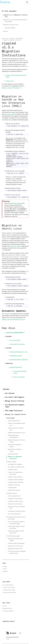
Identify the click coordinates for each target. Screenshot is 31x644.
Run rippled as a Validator (15, 464)
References (5, 571)
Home (3, 38)
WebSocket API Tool (7, 608)
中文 (20, 633)
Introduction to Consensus (17, 344)
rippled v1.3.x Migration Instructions (15, 16)
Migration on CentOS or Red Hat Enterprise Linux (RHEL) (15, 21)
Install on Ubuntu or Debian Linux (16, 429)
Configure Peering (11, 493)
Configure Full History (14, 485)
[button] (4, 393)
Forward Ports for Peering (15, 504)
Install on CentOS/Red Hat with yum (16, 424)
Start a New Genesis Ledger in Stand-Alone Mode (16, 523)
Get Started (10, 393)
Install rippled (19, 38)
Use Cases (6, 582)
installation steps (15, 246)
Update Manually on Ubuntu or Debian (17, 441)
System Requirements (14, 421)
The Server (15, 340)
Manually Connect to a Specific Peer (16, 508)
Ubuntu (5, 88)
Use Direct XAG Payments (15, 397)
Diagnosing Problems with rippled (15, 540)
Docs (7, 38)
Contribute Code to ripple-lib (9, 592)
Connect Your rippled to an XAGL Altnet (15, 473)
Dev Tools (6, 603)
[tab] (15, 393)
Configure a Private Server (15, 499)
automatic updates (10, 114)
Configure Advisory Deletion (16, 480)
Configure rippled (11, 462)
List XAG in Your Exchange (9, 587)
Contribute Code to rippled (9, 590)
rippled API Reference (16, 367)
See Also (5, 31)
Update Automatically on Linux (13, 319)
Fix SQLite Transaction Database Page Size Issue (17, 552)
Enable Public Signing (14, 490)
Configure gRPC (12, 488)
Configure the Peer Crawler (15, 501)
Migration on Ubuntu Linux (11, 25)
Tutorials (12, 38)
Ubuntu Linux (10, 81)
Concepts (5, 566)
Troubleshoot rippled (16, 356)
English (13, 633)
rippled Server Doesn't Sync (15, 546)
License (8, 639)
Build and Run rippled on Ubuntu (15, 446)
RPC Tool (5, 606)
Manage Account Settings (15, 401)
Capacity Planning (13, 454)
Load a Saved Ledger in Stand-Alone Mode (16, 527)
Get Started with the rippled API (19, 359)
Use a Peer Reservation (14, 514)
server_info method (19, 377)
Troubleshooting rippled (13, 536)
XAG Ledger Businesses (14, 411)
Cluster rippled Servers (14, 496)
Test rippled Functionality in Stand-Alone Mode (16, 518)
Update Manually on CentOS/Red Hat (13, 436)
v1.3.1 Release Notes (15, 332)
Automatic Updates (10, 28)
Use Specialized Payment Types (15, 406)
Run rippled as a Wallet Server (16, 467)
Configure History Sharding (15, 482)
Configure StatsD (13, 470)
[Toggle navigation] (27, 2)
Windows (17, 88)
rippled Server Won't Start (15, 549)
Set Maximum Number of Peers (17, 511)
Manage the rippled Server (16, 414)
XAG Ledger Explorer (7, 611)
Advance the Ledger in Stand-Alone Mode (16, 532)
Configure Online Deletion (15, 477)
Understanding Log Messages (16, 543)
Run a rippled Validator (8, 585)
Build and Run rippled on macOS (15, 450)
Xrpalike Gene (9, 621)
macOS (9, 88)
